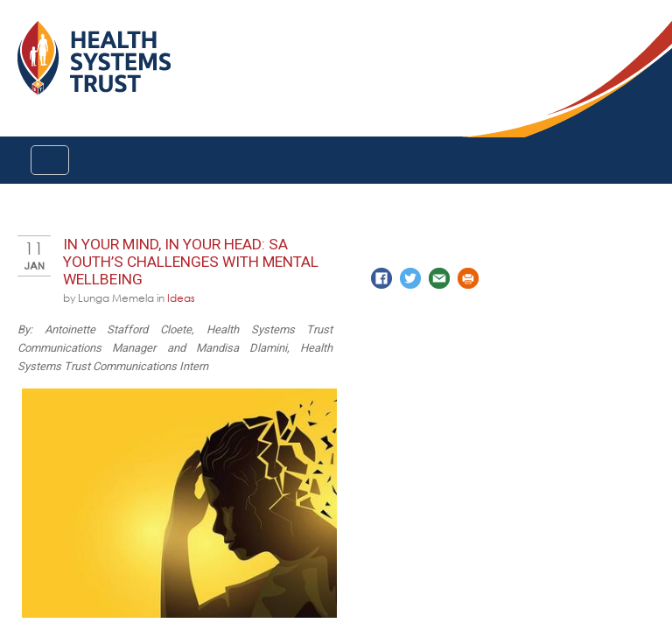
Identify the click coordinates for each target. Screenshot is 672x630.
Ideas (181, 297)
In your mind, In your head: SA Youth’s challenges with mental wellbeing (191, 262)
